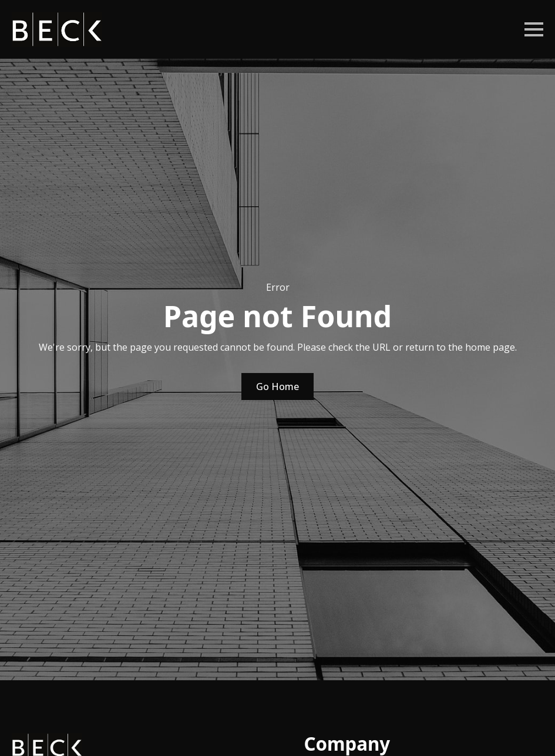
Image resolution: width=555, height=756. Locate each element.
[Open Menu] (534, 29)
